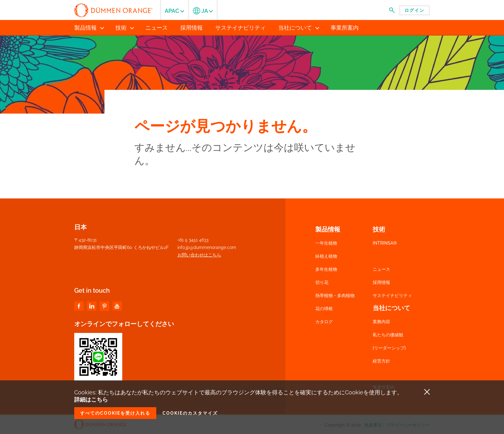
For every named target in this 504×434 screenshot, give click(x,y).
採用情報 (381, 282)
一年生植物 (326, 243)
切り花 (322, 282)
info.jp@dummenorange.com (207, 247)
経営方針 (381, 361)
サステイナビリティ (392, 295)
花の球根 (324, 309)
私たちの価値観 (388, 335)
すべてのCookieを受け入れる (115, 413)
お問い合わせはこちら (199, 255)
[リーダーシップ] (389, 348)
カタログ (324, 322)
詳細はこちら (91, 400)
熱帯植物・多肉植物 (335, 295)
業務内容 (381, 322)
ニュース (381, 269)
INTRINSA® (385, 243)
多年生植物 (326, 269)
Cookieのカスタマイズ (190, 413)
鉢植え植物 (326, 256)
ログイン (414, 10)
